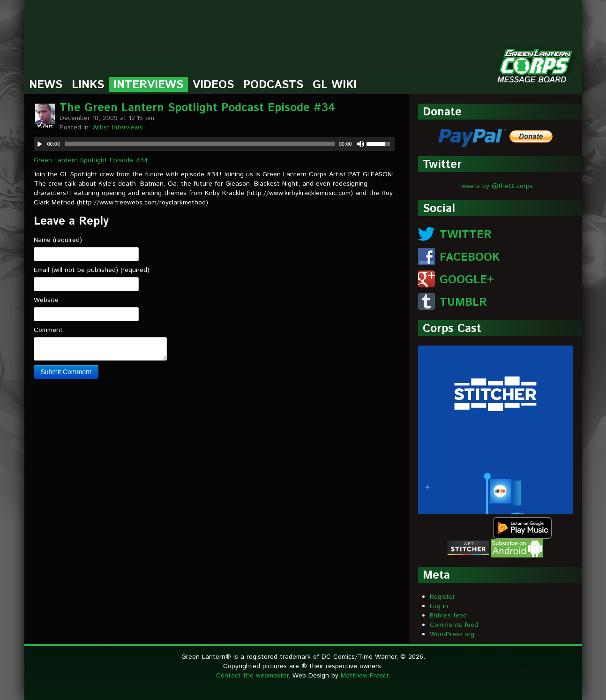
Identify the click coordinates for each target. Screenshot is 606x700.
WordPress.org (452, 634)
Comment (48, 330)
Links (88, 85)
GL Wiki (335, 85)
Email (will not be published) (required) (92, 270)
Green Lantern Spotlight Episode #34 (91, 160)
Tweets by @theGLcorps (495, 186)
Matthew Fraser (364, 676)
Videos (213, 85)
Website (46, 300)
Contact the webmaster (252, 676)
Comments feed (454, 625)
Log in (439, 606)
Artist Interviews (118, 128)
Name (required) (58, 240)
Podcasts (273, 85)
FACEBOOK (470, 257)
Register (442, 597)
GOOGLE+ (467, 280)
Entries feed (448, 616)
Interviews (148, 85)
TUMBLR (463, 302)
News (46, 85)
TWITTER (466, 235)
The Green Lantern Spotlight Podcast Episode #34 (197, 108)
